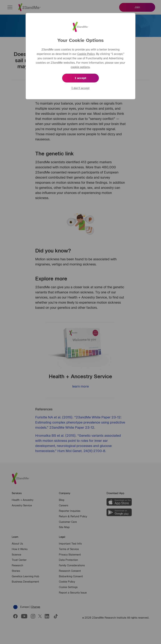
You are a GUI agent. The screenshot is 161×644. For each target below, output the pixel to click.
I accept (81, 78)
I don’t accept (80, 88)
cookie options (80, 67)
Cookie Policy (86, 54)
